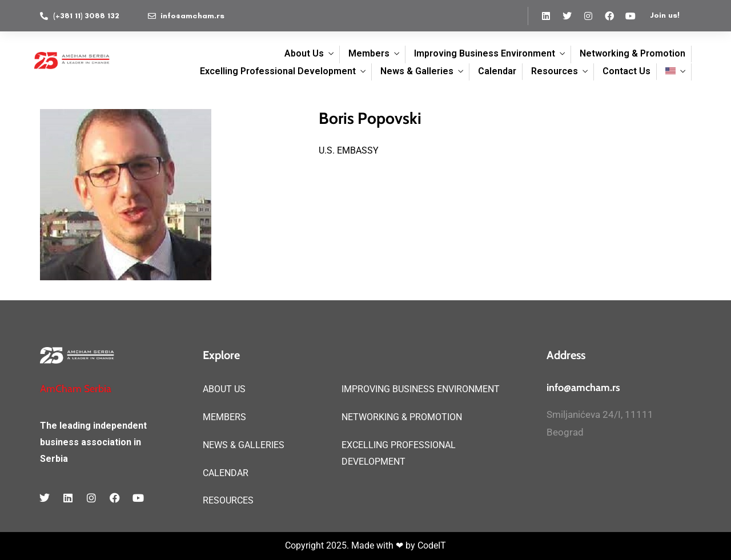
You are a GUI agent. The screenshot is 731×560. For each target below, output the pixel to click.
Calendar (497, 71)
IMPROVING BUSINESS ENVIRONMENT (421, 389)
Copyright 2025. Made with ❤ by (351, 545)
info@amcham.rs (583, 388)
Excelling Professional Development (278, 71)
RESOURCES (228, 500)
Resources (555, 71)
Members (369, 53)
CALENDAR (226, 473)
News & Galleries (417, 71)
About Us (304, 53)
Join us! (665, 15)
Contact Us (626, 71)
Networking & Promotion (632, 53)
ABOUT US (224, 389)
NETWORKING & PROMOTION (402, 417)
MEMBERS (224, 417)
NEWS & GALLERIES (244, 445)
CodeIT (432, 545)
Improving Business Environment (485, 53)
